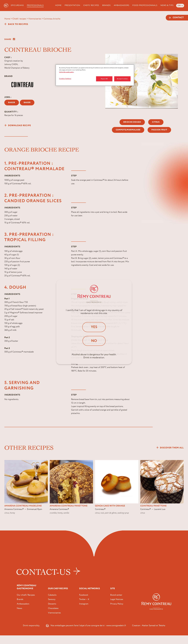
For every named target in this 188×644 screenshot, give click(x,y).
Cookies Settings (65, 79)
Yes (94, 327)
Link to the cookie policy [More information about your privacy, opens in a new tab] (66, 72)
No (94, 341)
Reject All (104, 79)
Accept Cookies (122, 79)
